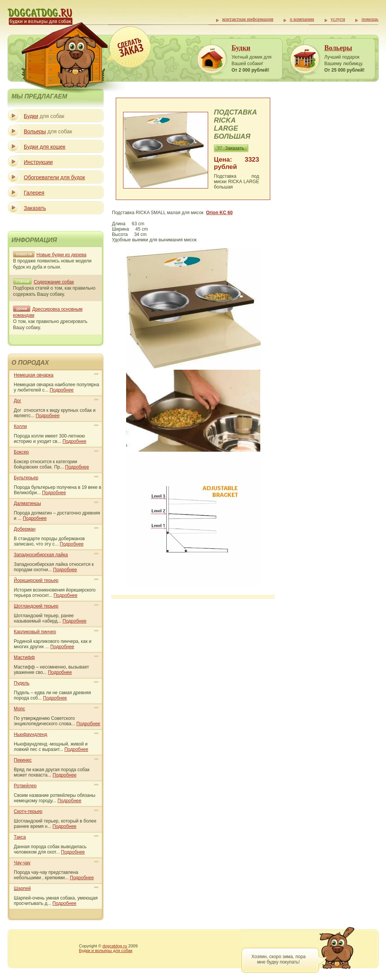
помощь (370, 19)
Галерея (34, 193)
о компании (302, 19)
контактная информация (248, 19)
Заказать (35, 208)
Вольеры (338, 48)
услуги (338, 19)
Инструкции (38, 162)
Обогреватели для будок (54, 177)
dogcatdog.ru (115, 946)
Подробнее (62, 390)
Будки (241, 48)
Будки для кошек (44, 147)
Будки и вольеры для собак (106, 951)
